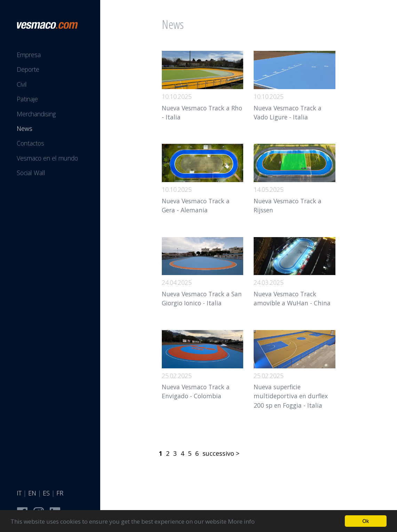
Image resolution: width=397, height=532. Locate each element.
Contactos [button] (30, 143)
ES (46, 493)
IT (19, 493)
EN (32, 493)
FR (60, 493)
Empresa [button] (29, 55)
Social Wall (31, 173)
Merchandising (36, 114)
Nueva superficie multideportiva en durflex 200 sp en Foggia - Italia (291, 396)
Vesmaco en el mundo (47, 158)
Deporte (28, 69)
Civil (22, 84)
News (25, 128)
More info (241, 522)
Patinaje (27, 99)
